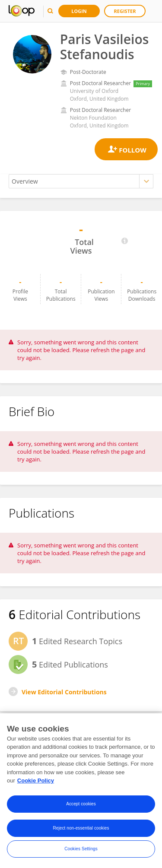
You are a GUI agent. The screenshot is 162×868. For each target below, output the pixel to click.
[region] (81, 791)
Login (79, 11)
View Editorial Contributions (64, 692)
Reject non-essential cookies (81, 828)
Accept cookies (81, 804)
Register (125, 11)
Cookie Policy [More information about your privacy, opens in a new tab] (36, 781)
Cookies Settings (81, 849)
